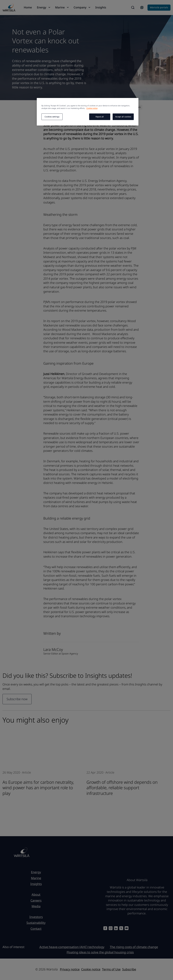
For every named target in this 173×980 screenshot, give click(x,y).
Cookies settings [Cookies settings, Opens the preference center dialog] (52, 117)
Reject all (100, 117)
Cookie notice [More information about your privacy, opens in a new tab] (92, 108)
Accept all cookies (123, 117)
